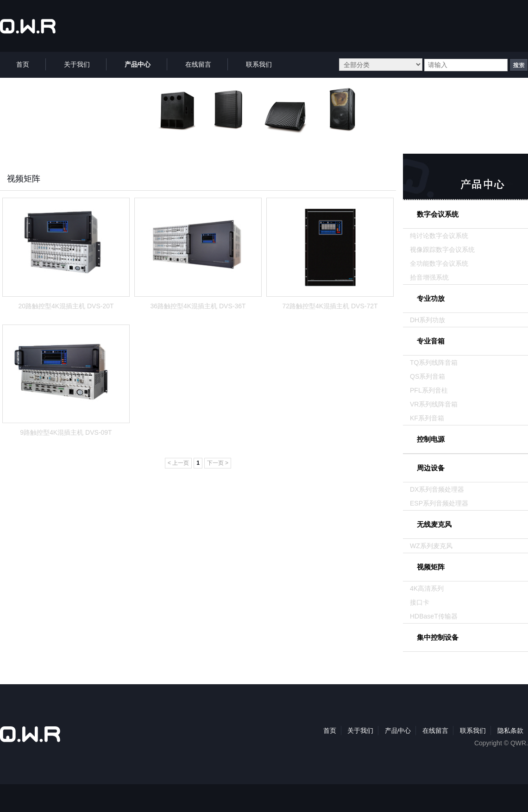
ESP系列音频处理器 (439, 503)
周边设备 (431, 468)
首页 (330, 731)
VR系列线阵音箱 (434, 404)
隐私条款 (510, 731)
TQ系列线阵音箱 (434, 362)
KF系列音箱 (427, 418)
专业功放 (431, 298)
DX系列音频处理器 (437, 489)
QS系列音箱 (427, 376)
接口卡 (420, 602)
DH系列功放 (427, 320)
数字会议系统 (438, 214)
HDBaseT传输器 (434, 616)
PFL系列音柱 (429, 390)
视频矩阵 (431, 567)
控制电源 (431, 439)
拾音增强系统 (429, 277)
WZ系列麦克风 (431, 546)
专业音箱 (431, 341)
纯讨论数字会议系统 (439, 236)
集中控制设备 (438, 637)
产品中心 (398, 731)
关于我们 (360, 731)
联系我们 (473, 731)
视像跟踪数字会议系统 (442, 250)
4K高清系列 (427, 588)
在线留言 (435, 731)
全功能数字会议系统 (439, 263)
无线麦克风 (434, 524)
